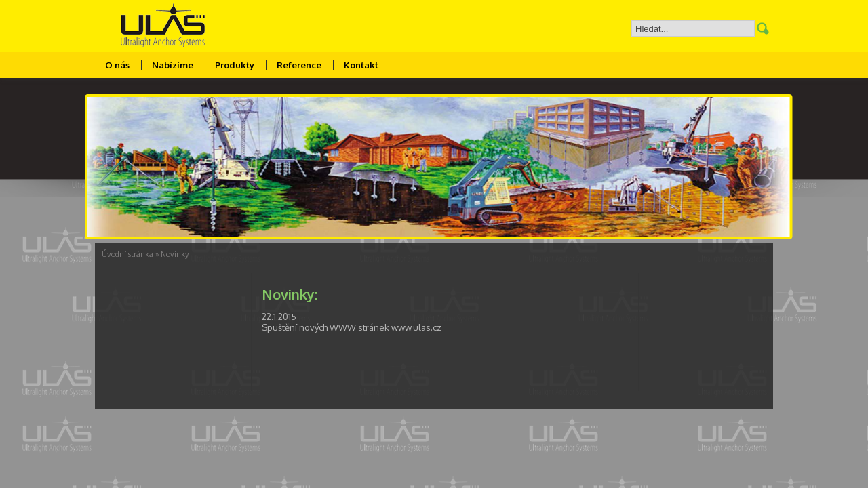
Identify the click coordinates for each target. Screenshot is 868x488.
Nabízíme (173, 65)
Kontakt (361, 65)
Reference (299, 65)
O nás (117, 65)
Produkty (235, 65)
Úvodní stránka (127, 254)
